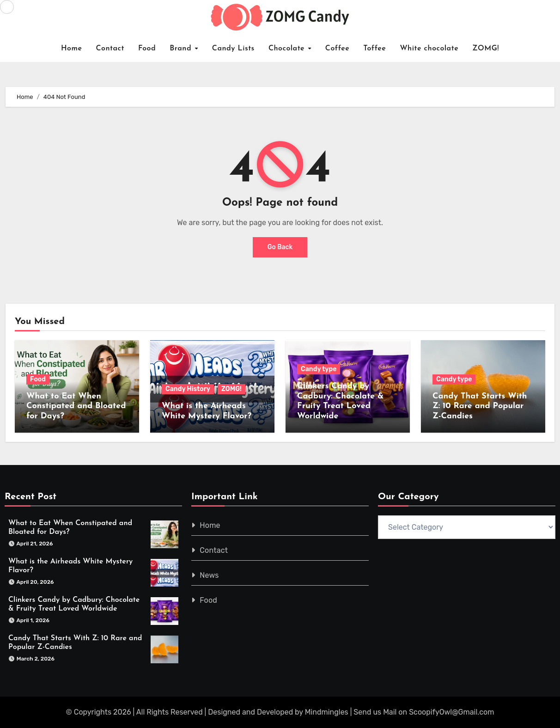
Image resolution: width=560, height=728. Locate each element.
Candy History (188, 389)
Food (147, 49)
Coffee (338, 49)
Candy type (319, 369)
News (209, 576)
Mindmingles (327, 712)
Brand (182, 49)
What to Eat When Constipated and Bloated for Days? (76, 406)
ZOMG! (486, 49)
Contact (110, 49)
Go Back (280, 248)
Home (72, 49)
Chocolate (288, 49)
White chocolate (429, 49)
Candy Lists (233, 49)
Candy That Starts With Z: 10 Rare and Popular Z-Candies (480, 406)
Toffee (374, 49)
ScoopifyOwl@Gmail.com (451, 712)
